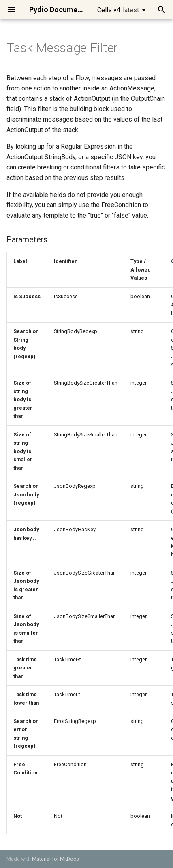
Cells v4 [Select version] (118, 10)
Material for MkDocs (56, 859)
